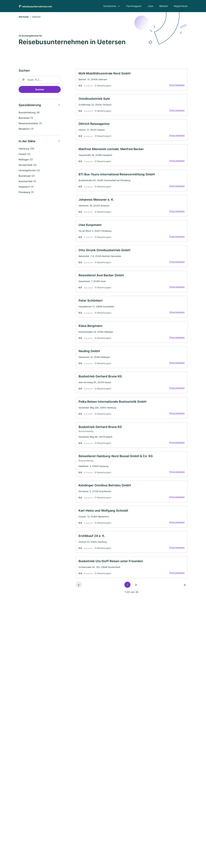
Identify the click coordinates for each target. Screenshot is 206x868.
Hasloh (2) (25, 155)
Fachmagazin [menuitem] (134, 6)
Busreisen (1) (26, 118)
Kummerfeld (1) (27, 182)
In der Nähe (27, 142)
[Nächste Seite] (185, 604)
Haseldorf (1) (26, 187)
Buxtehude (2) (27, 176)
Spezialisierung (30, 106)
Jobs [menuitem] (150, 6)
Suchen (40, 90)
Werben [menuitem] (164, 6)
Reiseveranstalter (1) (30, 124)
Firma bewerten (176, 86)
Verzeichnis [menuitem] (110, 6)
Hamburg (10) (26, 149)
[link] (132, 81)
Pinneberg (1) (26, 193)
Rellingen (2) (26, 160)
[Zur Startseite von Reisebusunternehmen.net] (35, 6)
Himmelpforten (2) (29, 171)
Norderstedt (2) (28, 166)
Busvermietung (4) (29, 113)
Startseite (24, 17)
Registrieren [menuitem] (181, 6)
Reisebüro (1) (26, 129)
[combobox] (40, 80)
